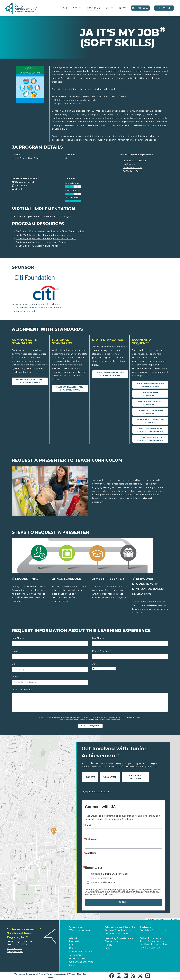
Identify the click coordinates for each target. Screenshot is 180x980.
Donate (90, 777)
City (14, 664)
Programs (93, 8)
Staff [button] (72, 945)
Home (65, 8)
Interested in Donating (101, 878)
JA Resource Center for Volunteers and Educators (43, 242)
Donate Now (140, 8)
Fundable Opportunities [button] (154, 930)
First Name (19, 638)
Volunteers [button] (76, 927)
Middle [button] (108, 945)
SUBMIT (123, 902)
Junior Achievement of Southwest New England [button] (154, 943)
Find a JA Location (150, 948)
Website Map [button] (75, 974)
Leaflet (148, 919)
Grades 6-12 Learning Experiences (150, 412)
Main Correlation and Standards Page (30, 381)
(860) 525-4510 (15, 952)
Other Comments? (22, 690)
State (95, 664)
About (77, 8)
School (16, 677)
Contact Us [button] (14, 948)
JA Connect (129, 164)
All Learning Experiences (150, 394)
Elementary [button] (111, 941)
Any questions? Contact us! (96, 791)
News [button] (72, 965)
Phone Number (101, 651)
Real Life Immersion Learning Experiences (150, 430)
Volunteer (110, 777)
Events (109, 8)
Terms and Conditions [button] (26, 974)
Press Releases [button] (77, 959)
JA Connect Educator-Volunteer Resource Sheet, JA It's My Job (50, 231)
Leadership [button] (75, 941)
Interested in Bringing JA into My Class (109, 874)
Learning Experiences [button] (119, 938)
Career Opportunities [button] (81, 962)
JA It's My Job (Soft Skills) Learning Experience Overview (46, 239)
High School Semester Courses (150, 421)
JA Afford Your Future (135, 160)
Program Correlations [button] (117, 934)
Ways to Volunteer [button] (80, 930)
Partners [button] (145, 927)
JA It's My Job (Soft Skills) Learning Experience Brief (44, 235)
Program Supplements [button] (117, 930)
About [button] (73, 938)
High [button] (107, 948)
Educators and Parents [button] (120, 927)
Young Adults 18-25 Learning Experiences (150, 439)
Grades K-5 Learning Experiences (150, 403)
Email (16, 651)
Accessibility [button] (60, 974)
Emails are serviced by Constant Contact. (99, 894)
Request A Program (135, 777)
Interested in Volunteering (103, 882)
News (123, 8)
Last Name (99, 638)
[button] (82, 8)
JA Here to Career (133, 168)
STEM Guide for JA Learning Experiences (38, 246)
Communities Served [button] (81, 952)
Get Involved (164, 8)
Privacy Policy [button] (45, 974)
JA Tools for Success (134, 171)
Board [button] (73, 948)
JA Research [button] (76, 955)
